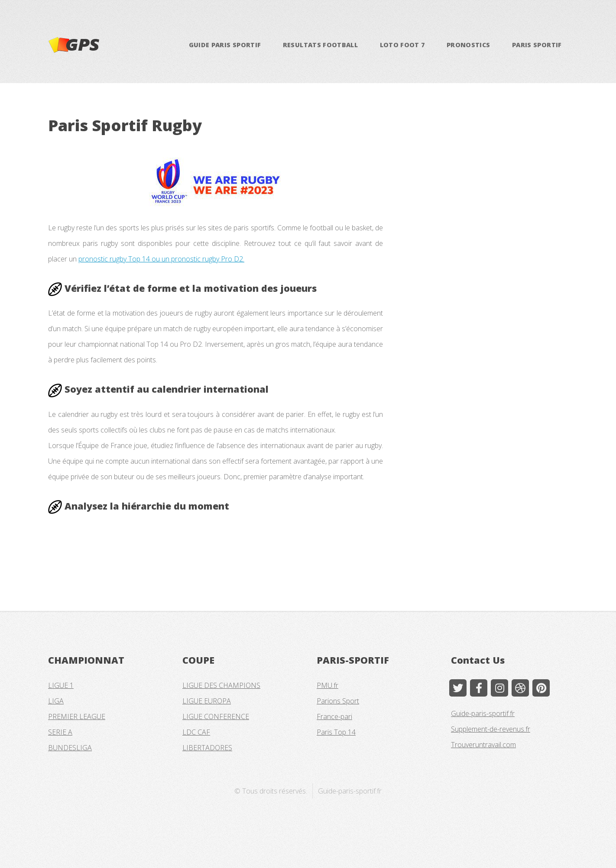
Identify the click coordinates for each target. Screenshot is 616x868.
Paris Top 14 (336, 732)
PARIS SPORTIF (537, 45)
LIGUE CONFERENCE (216, 716)
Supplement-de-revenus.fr (491, 729)
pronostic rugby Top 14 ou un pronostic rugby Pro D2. (161, 259)
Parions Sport (338, 701)
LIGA (56, 701)
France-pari (334, 716)
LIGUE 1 (61, 685)
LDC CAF (196, 732)
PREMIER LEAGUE (77, 716)
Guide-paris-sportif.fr (483, 713)
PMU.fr (327, 685)
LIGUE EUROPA (207, 701)
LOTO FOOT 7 (402, 45)
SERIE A (60, 732)
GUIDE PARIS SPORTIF (225, 45)
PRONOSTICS (468, 45)
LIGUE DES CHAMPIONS (221, 685)
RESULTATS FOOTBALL (320, 45)
